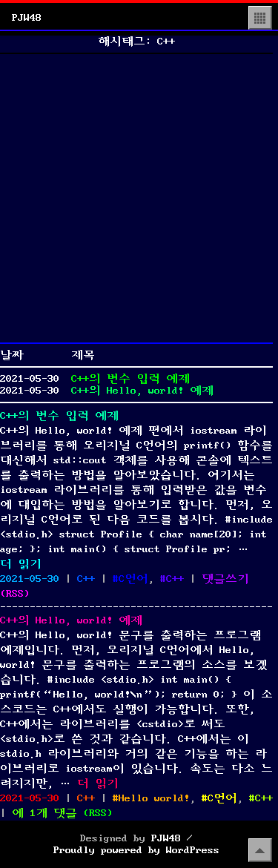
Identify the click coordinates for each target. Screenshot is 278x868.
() (15, 594)
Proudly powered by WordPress (136, 850)
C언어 (133, 579)
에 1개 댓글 (44, 813)
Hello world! (154, 798)
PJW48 (27, 18)
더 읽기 (21, 564)
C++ (86, 579)
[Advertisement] (139, 198)
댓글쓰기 (225, 579)
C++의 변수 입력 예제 (130, 379)
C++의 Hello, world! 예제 (142, 391)
